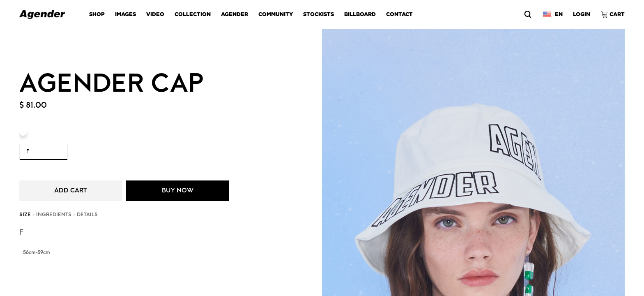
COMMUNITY (276, 14)
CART (617, 14)
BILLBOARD (360, 14)
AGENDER (235, 14)
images (125, 14)
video (155, 14)
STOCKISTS (319, 14)
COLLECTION (193, 14)
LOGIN (582, 14)
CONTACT (399, 14)
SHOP (97, 14)
